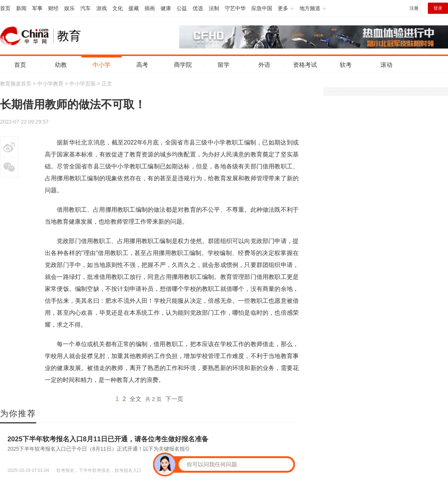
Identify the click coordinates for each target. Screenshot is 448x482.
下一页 (174, 399)
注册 (414, 8)
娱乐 (69, 8)
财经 (53, 8)
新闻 (21, 8)
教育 (69, 36)
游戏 (102, 8)
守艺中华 (235, 8)
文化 (118, 8)
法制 (214, 8)
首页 (5, 8)
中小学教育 (50, 84)
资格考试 (305, 65)
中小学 (102, 65)
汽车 (85, 8)
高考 (142, 65)
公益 (182, 8)
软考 (346, 65)
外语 (264, 65)
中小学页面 (83, 84)
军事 (37, 8)
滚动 (386, 65)
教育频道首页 (16, 84)
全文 (136, 399)
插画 (150, 8)
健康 (166, 8)
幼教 (61, 65)
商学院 (183, 65)
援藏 (134, 8)
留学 (224, 65)
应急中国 (262, 8)
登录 (438, 8)
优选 (198, 8)
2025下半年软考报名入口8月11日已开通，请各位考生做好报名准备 (108, 439)
